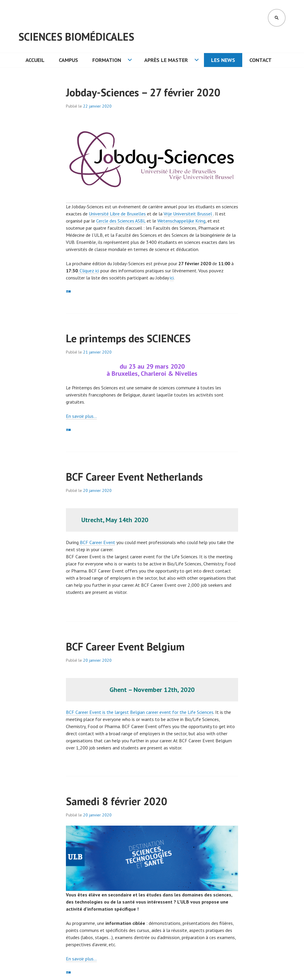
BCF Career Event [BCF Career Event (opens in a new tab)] (97, 542)
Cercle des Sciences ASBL (121, 221)
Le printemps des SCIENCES (128, 338)
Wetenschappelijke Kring (181, 221)
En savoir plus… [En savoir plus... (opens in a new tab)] (81, 416)
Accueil (35, 60)
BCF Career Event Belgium (125, 646)
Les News (223, 60)
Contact (261, 60)
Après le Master (166, 60)
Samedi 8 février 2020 (117, 801)
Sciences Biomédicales (76, 37)
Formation (107, 60)
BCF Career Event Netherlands (134, 477)
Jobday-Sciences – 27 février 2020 (143, 92)
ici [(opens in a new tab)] (172, 278)
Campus (68, 60)
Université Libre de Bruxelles (118, 214)
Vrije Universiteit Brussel (188, 214)
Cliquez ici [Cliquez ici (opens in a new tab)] (89, 271)
